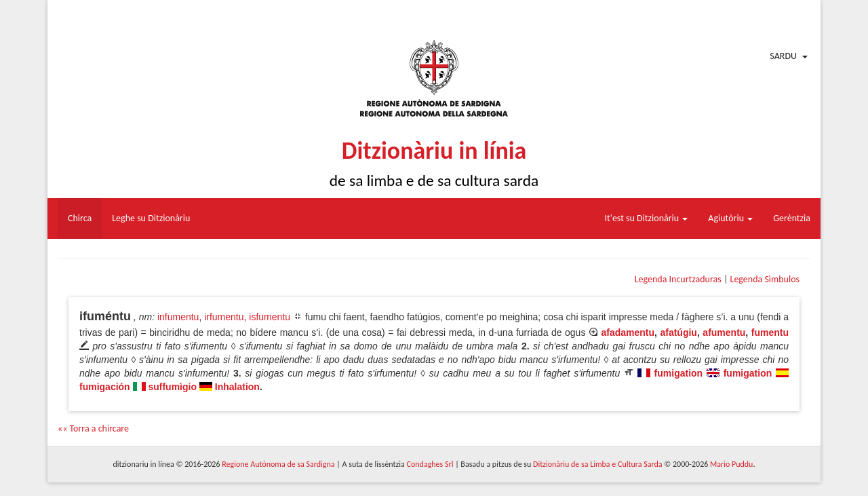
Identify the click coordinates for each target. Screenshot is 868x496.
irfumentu (224, 317)
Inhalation (237, 387)
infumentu (178, 317)
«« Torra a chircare (93, 428)
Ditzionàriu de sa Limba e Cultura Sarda (597, 464)
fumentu (770, 332)
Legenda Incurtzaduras (678, 279)
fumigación (105, 387)
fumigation (679, 373)
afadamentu (628, 332)
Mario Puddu (731, 464)
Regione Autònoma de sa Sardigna (278, 464)
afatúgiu (678, 332)
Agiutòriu (730, 218)
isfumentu (270, 317)
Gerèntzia (792, 218)
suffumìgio (172, 387)
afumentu (724, 332)
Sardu (783, 56)
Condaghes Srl (430, 464)
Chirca (80, 218)
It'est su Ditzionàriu (647, 218)
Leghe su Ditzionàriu (151, 218)
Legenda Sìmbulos (765, 279)
